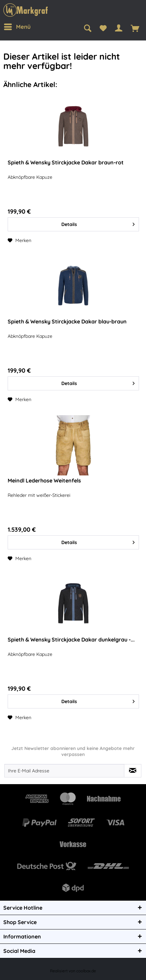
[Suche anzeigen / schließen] (88, 28)
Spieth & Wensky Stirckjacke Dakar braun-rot (66, 162)
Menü (17, 26)
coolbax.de (86, 971)
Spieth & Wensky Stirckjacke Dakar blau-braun (67, 321)
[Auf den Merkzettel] (19, 240)
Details (98, 223)
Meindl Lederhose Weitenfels (44, 480)
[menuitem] (17, 27)
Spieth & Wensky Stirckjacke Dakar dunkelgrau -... (71, 639)
